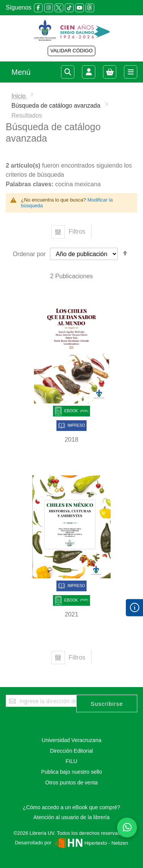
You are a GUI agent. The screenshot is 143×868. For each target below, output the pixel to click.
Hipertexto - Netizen (91, 843)
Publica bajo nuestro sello (72, 772)
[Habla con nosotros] (127, 828)
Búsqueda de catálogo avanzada (57, 106)
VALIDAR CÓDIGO (71, 51)
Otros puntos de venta (72, 782)
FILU (71, 761)
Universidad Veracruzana (71, 740)
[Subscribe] (107, 703)
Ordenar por (29, 254)
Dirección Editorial (71, 751)
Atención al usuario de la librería (71, 817)
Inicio (19, 96)
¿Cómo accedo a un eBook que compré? (71, 807)
